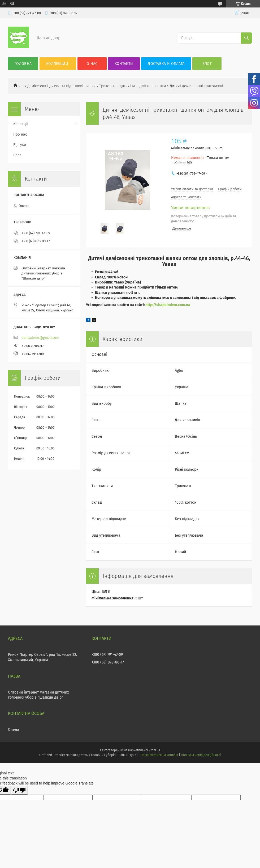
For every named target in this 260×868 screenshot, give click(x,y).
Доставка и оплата (166, 64)
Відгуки (20, 145)
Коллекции (57, 64)
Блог (207, 64)
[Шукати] (246, 38)
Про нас (20, 134)
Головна (23, 64)
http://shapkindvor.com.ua (168, 305)
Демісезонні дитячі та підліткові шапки (61, 86)
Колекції (21, 124)
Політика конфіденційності (201, 755)
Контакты (124, 64)
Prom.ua (154, 750)
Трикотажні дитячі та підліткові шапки (133, 86)
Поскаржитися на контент (159, 755)
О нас (92, 64)
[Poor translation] (19, 790)
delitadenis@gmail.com (40, 338)
